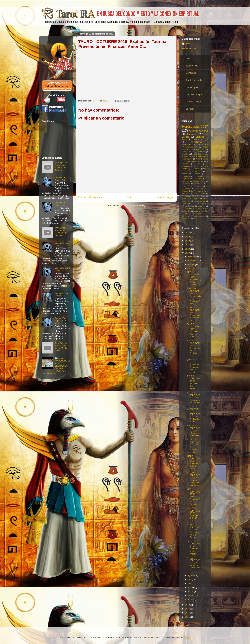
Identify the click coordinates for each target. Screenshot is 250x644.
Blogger (187, 638)
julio (190, 579)
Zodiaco (185, 199)
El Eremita (199, 166)
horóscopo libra (188, 204)
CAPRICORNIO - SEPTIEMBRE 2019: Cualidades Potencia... (194, 415)
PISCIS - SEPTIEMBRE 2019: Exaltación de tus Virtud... (193, 382)
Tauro (203, 196)
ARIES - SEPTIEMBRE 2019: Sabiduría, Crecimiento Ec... (194, 564)
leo (186, 206)
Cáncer (206, 159)
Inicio (129, 197)
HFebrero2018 (195, 142)
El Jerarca (195, 169)
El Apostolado (190, 161)
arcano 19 (196, 199)
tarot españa (187, 159)
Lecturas (190, 109)
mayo (190, 588)
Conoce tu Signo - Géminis (62, 269)
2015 (188, 617)
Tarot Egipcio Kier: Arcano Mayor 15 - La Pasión (61, 347)
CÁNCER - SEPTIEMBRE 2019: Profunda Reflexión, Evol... (193, 514)
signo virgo (197, 208)
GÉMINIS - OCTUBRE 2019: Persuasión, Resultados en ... (194, 314)
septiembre (193, 269)
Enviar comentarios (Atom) (133, 205)
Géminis (197, 174)
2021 (188, 245)
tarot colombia (188, 152)
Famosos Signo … (195, 102)
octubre (191, 265)
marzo (191, 592)
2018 (188, 605)
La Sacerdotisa (197, 191)
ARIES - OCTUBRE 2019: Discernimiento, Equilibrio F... (194, 348)
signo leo (202, 206)
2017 (188, 609)
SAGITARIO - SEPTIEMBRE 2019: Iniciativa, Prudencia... (194, 431)
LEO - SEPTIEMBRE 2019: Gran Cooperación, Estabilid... (194, 497)
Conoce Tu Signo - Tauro (61, 319)
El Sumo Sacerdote (194, 171)
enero (191, 600)
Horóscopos (192, 87)
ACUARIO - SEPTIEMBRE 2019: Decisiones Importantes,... (194, 399)
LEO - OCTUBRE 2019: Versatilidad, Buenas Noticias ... (194, 278)
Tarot (184, 139)
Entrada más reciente (90, 197)
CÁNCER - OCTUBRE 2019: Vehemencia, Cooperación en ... (194, 296)
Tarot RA (189, 44)
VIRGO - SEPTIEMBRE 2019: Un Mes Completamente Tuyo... (194, 479)
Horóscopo (187, 144)
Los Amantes (200, 194)
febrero (191, 596)
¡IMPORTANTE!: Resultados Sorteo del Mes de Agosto (194, 366)
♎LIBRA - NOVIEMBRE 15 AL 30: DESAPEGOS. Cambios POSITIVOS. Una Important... (56, 366)
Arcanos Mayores (199, 131)
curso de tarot (192, 147)
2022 (188, 241)
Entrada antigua (165, 197)
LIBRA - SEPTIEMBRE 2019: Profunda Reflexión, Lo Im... (193, 462)
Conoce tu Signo (200, 139)
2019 (188, 253)
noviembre (193, 261)
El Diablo (197, 164)
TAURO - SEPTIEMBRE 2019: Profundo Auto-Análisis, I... (193, 548)
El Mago (205, 169)
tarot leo (202, 152)
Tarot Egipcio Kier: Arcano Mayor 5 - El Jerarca (61, 166)
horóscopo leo (200, 201)
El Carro (201, 161)
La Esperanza (198, 176)
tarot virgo (197, 154)
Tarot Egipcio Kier (195, 80)
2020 (188, 249)
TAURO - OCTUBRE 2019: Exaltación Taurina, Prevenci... (193, 330)
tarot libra (186, 154)
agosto (191, 575)
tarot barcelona (198, 149)
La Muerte (198, 184)
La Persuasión (197, 186)
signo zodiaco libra (201, 211)
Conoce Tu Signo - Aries (61, 179)
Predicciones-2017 (189, 196)
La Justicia (186, 184)
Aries (198, 159)
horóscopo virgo (202, 204)
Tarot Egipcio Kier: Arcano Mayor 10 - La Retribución (61, 232)
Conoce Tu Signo (194, 94)
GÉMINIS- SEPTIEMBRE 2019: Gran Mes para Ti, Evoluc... (193, 531)
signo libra (186, 208)
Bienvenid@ (192, 66)
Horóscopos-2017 (195, 126)
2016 (188, 613)
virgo (196, 218)
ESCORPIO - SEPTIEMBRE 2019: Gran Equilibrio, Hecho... (193, 446)
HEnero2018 (203, 144)
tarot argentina (200, 216)
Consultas (191, 73)
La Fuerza (198, 179)
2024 (188, 233)
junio (190, 583)
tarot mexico (186, 218)
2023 (188, 237)
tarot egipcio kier (199, 156)
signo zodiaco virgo (193, 213)
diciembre (192, 256)
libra (193, 206)
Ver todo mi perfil (190, 48)
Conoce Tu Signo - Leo (60, 204)
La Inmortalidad (199, 181)
